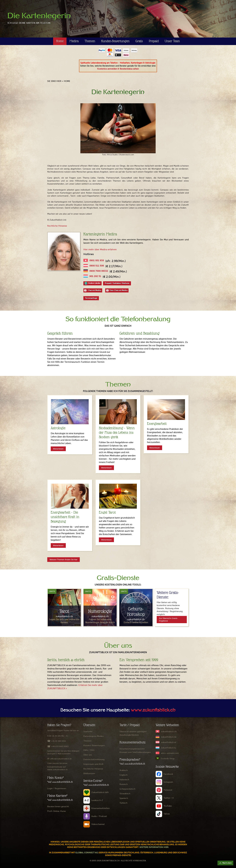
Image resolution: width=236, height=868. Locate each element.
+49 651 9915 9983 (60, 746)
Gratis (139, 41)
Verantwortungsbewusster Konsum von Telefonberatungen (135, 751)
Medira (74, 41)
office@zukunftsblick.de (61, 759)
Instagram (168, 782)
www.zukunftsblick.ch (153, 710)
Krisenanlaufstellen (100, 808)
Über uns (88, 755)
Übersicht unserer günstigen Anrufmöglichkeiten (133, 733)
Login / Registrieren (57, 789)
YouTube (168, 806)
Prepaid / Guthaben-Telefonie (117, 283)
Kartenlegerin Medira (93, 736)
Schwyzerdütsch (127, 789)
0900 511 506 (97, 266)
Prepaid (154, 41)
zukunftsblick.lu (168, 748)
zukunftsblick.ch (169, 732)
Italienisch (124, 780)
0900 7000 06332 (99, 271)
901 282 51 (95, 276)
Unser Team (172, 41)
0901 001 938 (97, 260)
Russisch (124, 784)
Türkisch (123, 803)
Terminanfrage (91, 298)
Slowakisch (125, 794)
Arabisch (124, 770)
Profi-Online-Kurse (57, 811)
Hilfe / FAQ (89, 750)
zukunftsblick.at (168, 742)
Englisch (123, 775)
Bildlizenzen (89, 773)
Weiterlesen (58, 449)
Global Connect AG (87, 853)
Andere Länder (94, 283)
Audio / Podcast (99, 816)
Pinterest (168, 790)
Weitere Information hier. (154, 847)
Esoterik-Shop (168, 759)
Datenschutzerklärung (94, 760)
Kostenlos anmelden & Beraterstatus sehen (118, 69)
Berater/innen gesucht (58, 807)
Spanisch (124, 798)
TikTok (167, 814)
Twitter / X (169, 798)
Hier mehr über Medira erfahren (100, 250)
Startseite (88, 732)
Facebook (168, 774)
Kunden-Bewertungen (115, 41)
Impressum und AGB (93, 764)
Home (60, 41)
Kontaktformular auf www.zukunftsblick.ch (57, 768)
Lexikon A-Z (97, 800)
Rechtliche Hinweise (57, 226)
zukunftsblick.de (169, 737)
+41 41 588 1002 (59, 741)
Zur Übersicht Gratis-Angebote (168, 620)
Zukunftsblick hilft (100, 792)
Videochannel (98, 824)
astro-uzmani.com (170, 753)
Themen (90, 41)
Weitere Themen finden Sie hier (64, 560)
